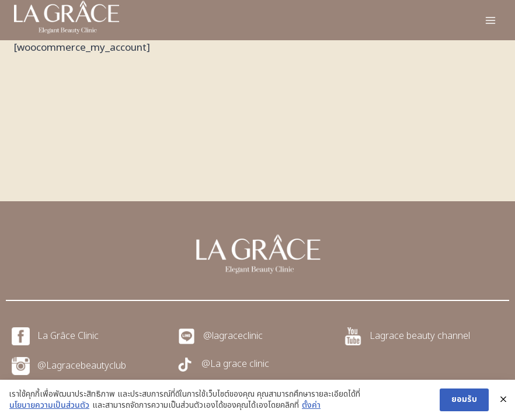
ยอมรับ (464, 399)
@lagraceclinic (233, 336)
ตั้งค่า (311, 405)
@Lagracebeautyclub (82, 366)
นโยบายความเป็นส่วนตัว (49, 405)
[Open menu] (490, 20)
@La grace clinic (235, 364)
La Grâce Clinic (68, 336)
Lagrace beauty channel (420, 336)
